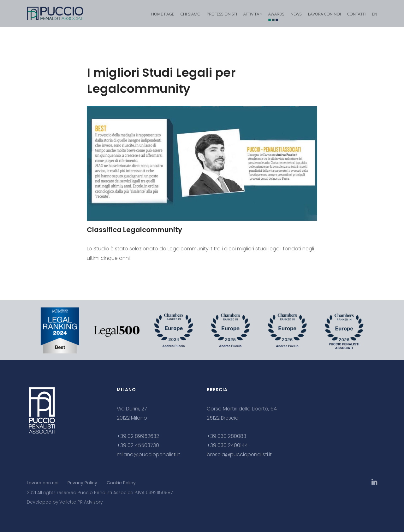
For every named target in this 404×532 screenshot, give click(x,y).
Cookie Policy (121, 483)
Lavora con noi (43, 483)
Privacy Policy (82, 483)
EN (374, 14)
